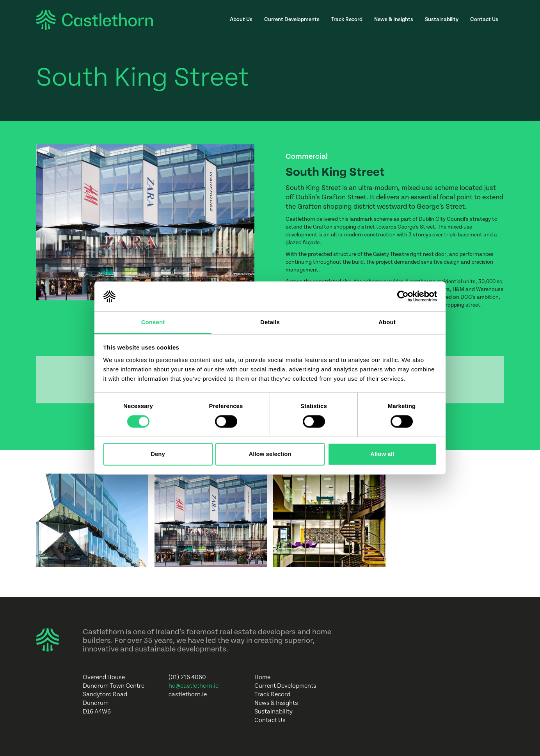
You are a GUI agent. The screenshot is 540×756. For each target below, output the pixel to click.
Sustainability (442, 20)
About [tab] (387, 322)
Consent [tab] (153, 322)
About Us (241, 20)
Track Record (347, 20)
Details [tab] (270, 322)
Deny (158, 454)
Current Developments (292, 20)
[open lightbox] (92, 520)
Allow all (382, 454)
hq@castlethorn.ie (194, 686)
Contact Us (484, 20)
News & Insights (394, 20)
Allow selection (270, 454)
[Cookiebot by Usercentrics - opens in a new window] (403, 296)
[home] (94, 20)
